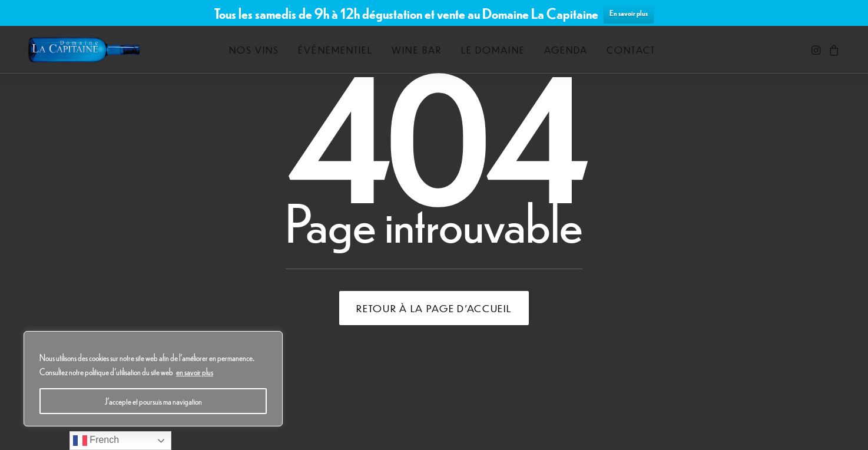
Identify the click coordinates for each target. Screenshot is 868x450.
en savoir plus (195, 372)
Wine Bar (417, 50)
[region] (153, 379)
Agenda (566, 50)
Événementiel (335, 50)
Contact (631, 50)
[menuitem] (254, 50)
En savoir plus (629, 13)
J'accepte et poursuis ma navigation (153, 401)
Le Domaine (493, 50)
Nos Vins (254, 50)
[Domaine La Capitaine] (84, 50)
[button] (817, 50)
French (96, 441)
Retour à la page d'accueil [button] (434, 308)
